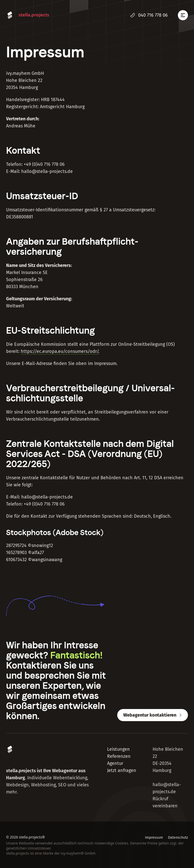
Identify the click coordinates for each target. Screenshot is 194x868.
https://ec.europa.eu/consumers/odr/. (60, 351)
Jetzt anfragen (122, 770)
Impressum (154, 838)
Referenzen (119, 756)
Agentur (115, 763)
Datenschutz (178, 838)
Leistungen (118, 749)
